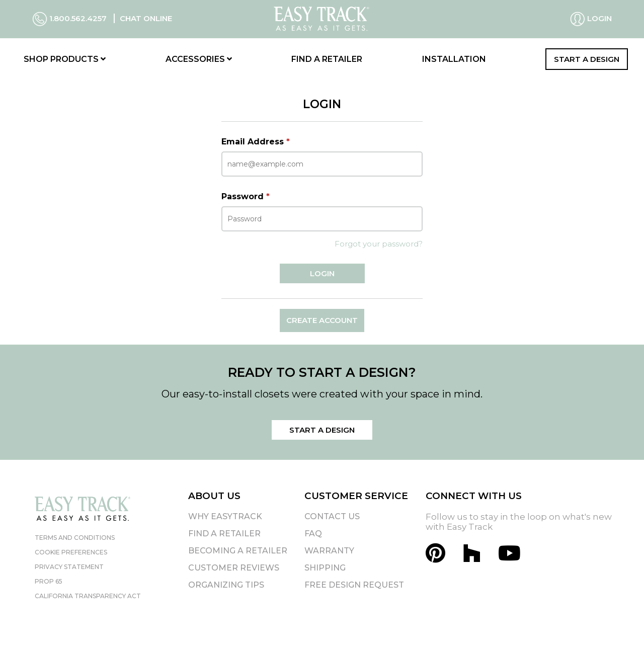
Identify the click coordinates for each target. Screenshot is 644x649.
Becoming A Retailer (238, 551)
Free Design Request (354, 585)
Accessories (199, 59)
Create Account (322, 320)
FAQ (313, 534)
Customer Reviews (234, 568)
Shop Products (65, 59)
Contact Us (332, 516)
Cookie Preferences (71, 552)
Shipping (325, 568)
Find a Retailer (327, 59)
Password (246, 196)
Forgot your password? (379, 244)
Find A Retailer (224, 534)
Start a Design (587, 59)
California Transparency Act (88, 596)
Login (591, 19)
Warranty (329, 551)
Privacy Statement (69, 567)
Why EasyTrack (225, 516)
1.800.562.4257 (70, 18)
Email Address (256, 142)
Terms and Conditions (75, 538)
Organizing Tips (226, 585)
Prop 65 (49, 581)
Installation (454, 59)
